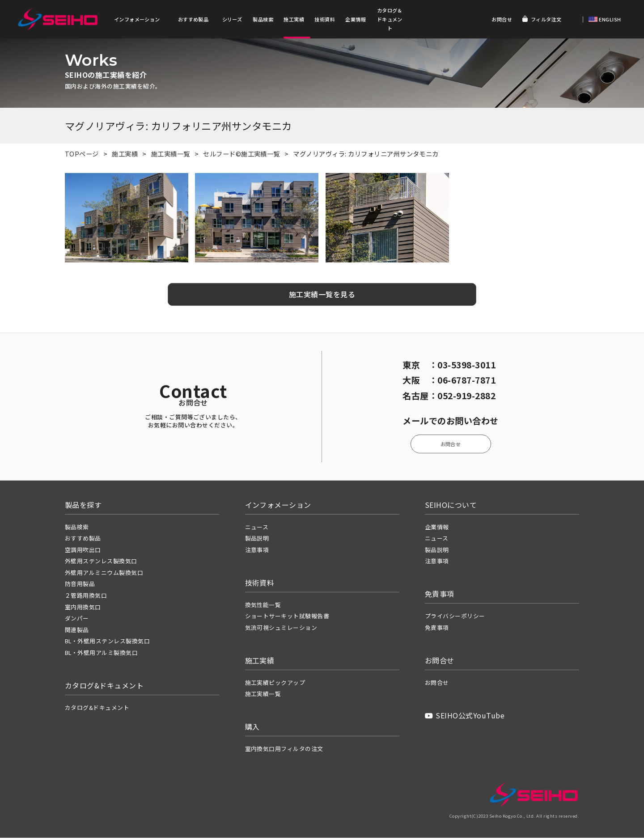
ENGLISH (609, 19)
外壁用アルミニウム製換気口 (104, 575)
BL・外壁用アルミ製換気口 (101, 655)
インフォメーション (137, 19)
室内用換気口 (83, 609)
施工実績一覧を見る (322, 296)
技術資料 (325, 19)
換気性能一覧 (263, 607)
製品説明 (257, 540)
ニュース (257, 529)
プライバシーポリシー (455, 618)
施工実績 (294, 19)
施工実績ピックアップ (275, 685)
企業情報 (356, 19)
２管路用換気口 (86, 597)
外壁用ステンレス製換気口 (101, 563)
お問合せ (502, 19)
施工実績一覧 (171, 156)
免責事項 (437, 630)
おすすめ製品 (193, 19)
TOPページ (82, 156)
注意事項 (257, 552)
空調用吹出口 (83, 552)
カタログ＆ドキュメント (390, 19)
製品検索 (263, 19)
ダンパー (77, 620)
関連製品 (77, 632)
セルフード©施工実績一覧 (241, 156)
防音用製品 (80, 586)
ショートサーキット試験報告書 (287, 618)
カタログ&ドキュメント (97, 710)
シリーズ (232, 19)
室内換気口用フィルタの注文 (284, 751)
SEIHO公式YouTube (465, 718)
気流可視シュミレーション (281, 630)
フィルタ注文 (542, 19)
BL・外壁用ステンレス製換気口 (107, 643)
